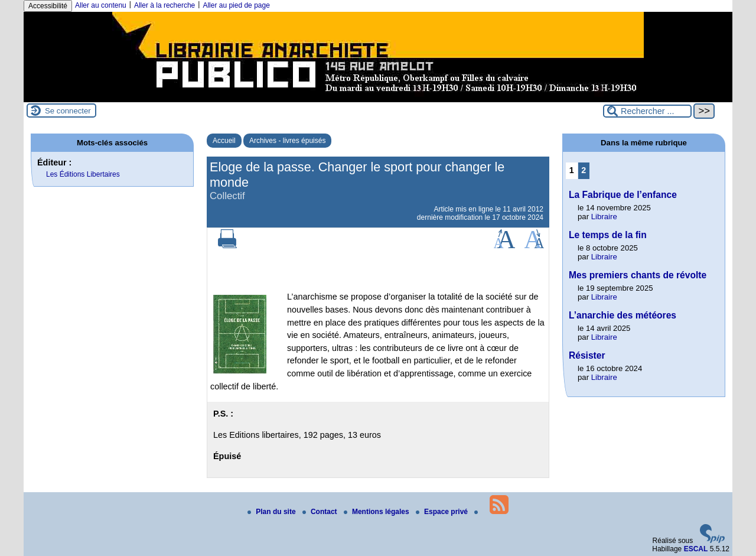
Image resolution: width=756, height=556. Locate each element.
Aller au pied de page (236, 5)
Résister (587, 355)
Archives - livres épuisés (287, 141)
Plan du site (273, 512)
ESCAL (696, 549)
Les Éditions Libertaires (83, 174)
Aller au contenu (101, 5)
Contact (321, 512)
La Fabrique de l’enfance (623, 195)
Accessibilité (48, 6)
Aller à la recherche (164, 5)
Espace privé (443, 512)
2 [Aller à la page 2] (584, 170)
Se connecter (68, 111)
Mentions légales (377, 512)
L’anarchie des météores (623, 315)
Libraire (604, 217)
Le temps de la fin (608, 235)
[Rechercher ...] (647, 111)
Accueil (224, 141)
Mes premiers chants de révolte (638, 275)
